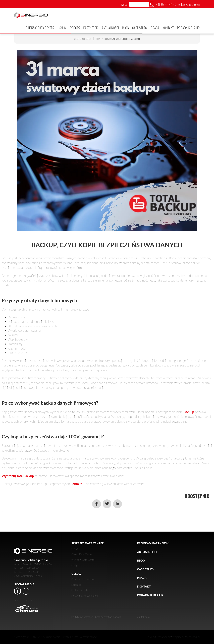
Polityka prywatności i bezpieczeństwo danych (96, 617)
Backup (189, 412)
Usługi (62, 28)
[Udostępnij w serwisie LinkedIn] (117, 504)
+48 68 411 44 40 (166, 4)
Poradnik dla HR (188, 28)
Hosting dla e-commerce (85, 596)
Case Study (140, 28)
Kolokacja (76, 585)
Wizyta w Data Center (83, 560)
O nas (75, 549)
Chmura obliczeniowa (83, 579)
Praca (155, 28)
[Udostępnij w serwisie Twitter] (107, 504)
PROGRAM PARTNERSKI (84, 28)
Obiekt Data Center (82, 554)
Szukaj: (125, 4)
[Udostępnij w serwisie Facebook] (97, 504)
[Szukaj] (152, 4)
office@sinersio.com (189, 4)
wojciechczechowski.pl (186, 637)
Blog (125, 28)
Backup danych (79, 590)
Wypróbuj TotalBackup (18, 476)
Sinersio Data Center (40, 28)
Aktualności (110, 28)
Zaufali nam (143, 617)
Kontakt (168, 28)
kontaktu (77, 484)
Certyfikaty (77, 565)
